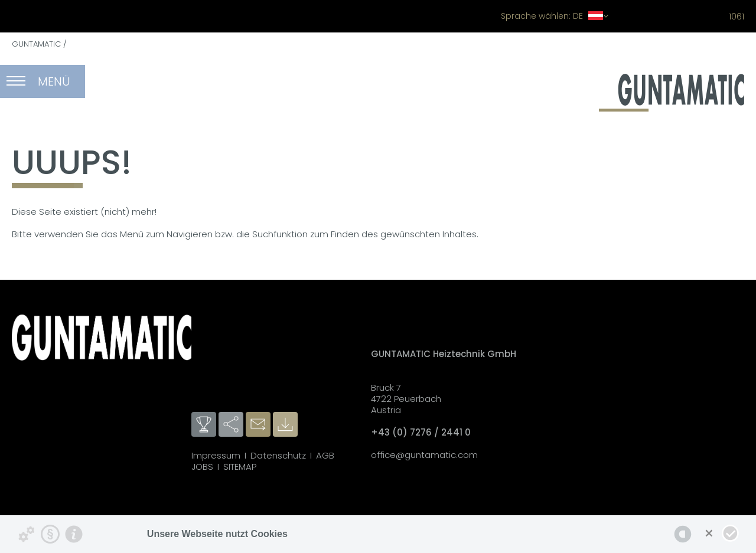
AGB (325, 455)
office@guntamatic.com (424, 455)
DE (555, 16)
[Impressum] (74, 534)
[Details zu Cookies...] (27, 534)
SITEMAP (240, 467)
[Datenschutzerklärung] (50, 534)
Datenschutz (278, 455)
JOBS (202, 467)
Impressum (216, 455)
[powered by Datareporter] (683, 534)
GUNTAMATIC (36, 44)
